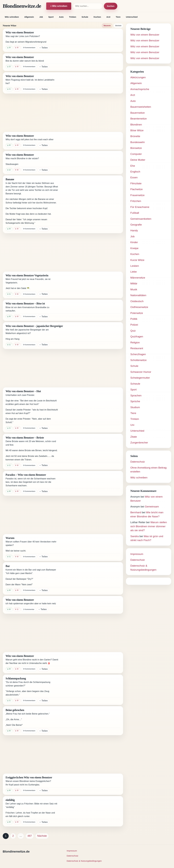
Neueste (107, 26)
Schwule (135, 384)
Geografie (136, 225)
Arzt (108, 17)
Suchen (111, 6)
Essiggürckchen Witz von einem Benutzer (29, 777)
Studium (135, 407)
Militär (134, 283)
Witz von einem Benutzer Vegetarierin (27, 275)
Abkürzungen (138, 77)
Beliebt (118, 26)
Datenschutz (138, 462)
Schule (85, 17)
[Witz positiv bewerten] (9, 48)
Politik (134, 319)
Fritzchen (136, 201)
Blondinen (136, 125)
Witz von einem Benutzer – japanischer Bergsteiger (34, 326)
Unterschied (132, 17)
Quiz (133, 331)
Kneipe (134, 248)
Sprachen (136, 395)
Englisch (135, 172)
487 (30, 836)
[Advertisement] (63, 113)
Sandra (135, 536)
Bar (8, 566)
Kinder (134, 242)
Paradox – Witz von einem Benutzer (26, 475)
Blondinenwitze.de (22, 6)
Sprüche (135, 401)
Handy (134, 230)
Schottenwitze (138, 360)
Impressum (137, 554)
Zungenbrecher (139, 443)
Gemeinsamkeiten (141, 219)
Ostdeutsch (137, 301)
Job (41, 17)
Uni (132, 425)
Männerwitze (138, 278)
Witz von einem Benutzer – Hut (23, 391)
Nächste (42, 836)
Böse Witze (137, 130)
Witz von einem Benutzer (20, 32)
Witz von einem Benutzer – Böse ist (25, 303)
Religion (135, 342)
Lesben (135, 266)
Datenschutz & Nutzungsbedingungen (84, 861)
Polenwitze (137, 313)
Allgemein (29, 17)
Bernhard (136, 512)
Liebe (134, 272)
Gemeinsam (152, 507)
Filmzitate (136, 183)
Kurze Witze (137, 260)
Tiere (118, 17)
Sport (51, 17)
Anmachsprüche (140, 89)
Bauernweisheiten (141, 107)
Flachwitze (137, 189)
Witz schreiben (12, 17)
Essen (134, 177)
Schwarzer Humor (141, 372)
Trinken (73, 17)
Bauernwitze (138, 113)
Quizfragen (137, 337)
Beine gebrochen (15, 710)
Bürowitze (136, 148)
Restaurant (137, 348)
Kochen (97, 17)
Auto (61, 17)
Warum (10, 538)
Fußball (135, 213)
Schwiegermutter (140, 378)
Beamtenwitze (139, 119)
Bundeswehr (138, 142)
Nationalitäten (138, 295)
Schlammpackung (16, 678)
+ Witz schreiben (59, 6)
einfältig (10, 800)
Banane (10, 179)
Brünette (135, 136)
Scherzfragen (138, 354)
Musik (134, 289)
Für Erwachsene (140, 207)
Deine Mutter (138, 160)
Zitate (134, 437)
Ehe (133, 166)
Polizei (134, 325)
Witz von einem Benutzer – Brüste (25, 438)
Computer (136, 154)
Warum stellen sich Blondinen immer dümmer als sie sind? (149, 526)
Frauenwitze (137, 195)
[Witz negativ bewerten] (17, 48)
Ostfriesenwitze (139, 307)
